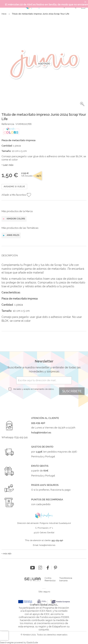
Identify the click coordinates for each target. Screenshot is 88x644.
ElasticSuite (32, 643)
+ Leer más (7, 165)
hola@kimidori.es (47, 545)
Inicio (4, 14)
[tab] (44, 258)
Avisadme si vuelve (14, 187)
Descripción (10, 255)
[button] (82, 104)
